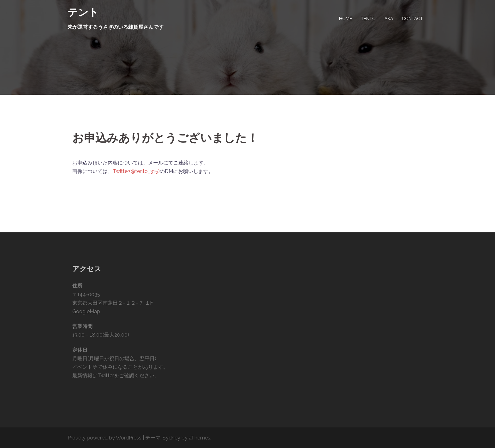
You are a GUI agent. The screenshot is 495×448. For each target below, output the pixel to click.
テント (83, 12)
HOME (346, 19)
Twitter (106, 376)
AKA (389, 19)
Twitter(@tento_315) (136, 171)
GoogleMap (86, 311)
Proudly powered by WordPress (104, 438)
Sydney (171, 438)
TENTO (368, 19)
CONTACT (412, 19)
